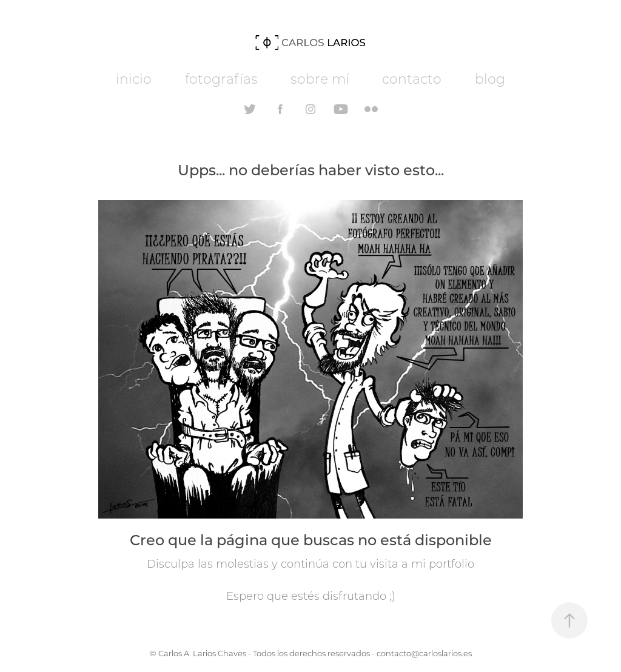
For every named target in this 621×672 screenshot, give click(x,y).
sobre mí (320, 79)
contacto (412, 79)
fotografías (221, 79)
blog (490, 79)
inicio (134, 79)
